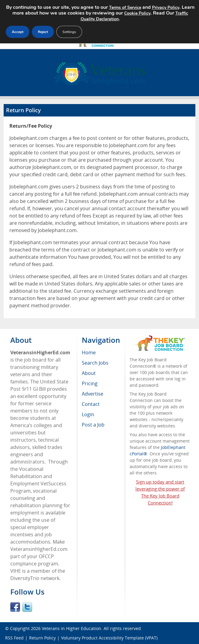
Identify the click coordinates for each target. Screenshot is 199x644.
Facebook (15, 607)
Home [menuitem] (89, 352)
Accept (18, 32)
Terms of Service (125, 7)
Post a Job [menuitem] (93, 425)
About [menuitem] (89, 373)
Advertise (93, 394)
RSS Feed (14, 638)
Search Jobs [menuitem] (95, 363)
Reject (43, 32)
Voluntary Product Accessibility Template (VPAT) (109, 638)
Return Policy (42, 638)
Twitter (27, 607)
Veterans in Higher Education (71, 628)
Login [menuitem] (88, 414)
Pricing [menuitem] (90, 383)
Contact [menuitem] (91, 404)
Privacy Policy (166, 7)
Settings (69, 32)
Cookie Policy (137, 13)
